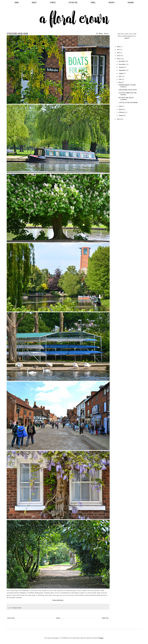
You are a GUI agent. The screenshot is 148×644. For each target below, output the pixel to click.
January (121, 115)
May (120, 82)
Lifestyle (15, 608)
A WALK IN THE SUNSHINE (128, 103)
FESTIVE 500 (73, 2)
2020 (119, 47)
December (122, 61)
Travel (20, 608)
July (120, 76)
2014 (119, 59)
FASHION (131, 2)
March (121, 109)
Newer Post (11, 618)
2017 (119, 50)
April (121, 106)
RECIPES (112, 2)
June (120, 79)
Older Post (105, 618)
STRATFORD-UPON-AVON (128, 90)
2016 (119, 53)
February (122, 112)
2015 (119, 56)
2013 (119, 119)
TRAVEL (93, 2)
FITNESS (53, 2)
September (122, 70)
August (121, 73)
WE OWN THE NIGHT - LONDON (126, 99)
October (121, 67)
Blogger (101, 638)
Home (58, 618)
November (122, 64)
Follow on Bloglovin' (58, 600)
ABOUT (34, 2)
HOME (17, 2)
